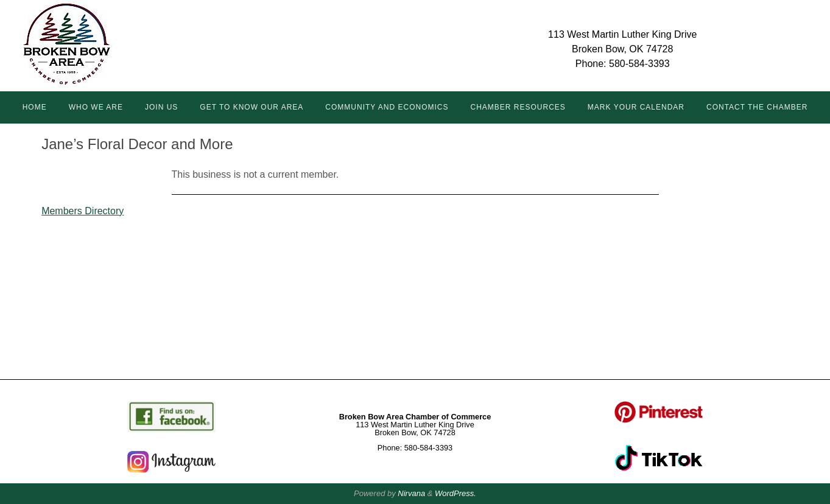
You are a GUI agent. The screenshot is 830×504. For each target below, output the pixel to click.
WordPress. (455, 493)
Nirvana (411, 493)
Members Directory (83, 211)
